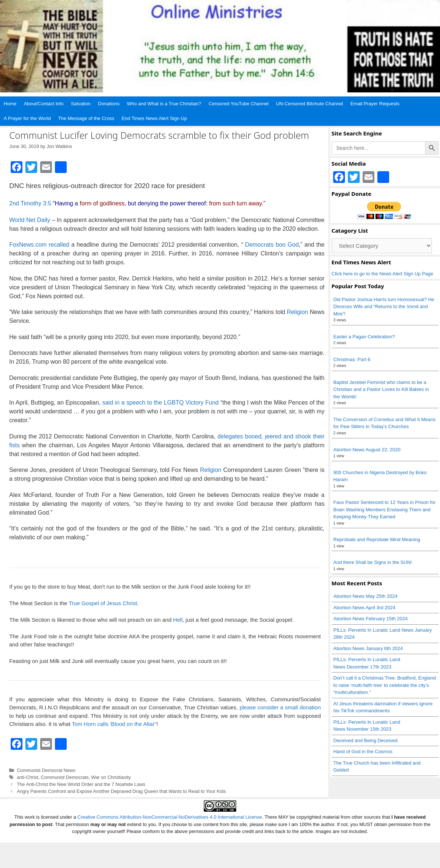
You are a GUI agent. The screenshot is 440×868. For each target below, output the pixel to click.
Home (10, 104)
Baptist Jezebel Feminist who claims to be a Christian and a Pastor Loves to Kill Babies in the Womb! (381, 389)
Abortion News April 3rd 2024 (364, 608)
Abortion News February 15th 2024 (371, 619)
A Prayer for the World (27, 118)
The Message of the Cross (86, 118)
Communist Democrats (65, 777)
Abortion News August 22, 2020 (367, 450)
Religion (297, 312)
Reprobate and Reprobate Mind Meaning (377, 539)
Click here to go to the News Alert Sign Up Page (383, 274)
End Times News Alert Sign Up (154, 118)
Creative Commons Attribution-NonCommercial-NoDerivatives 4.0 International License (170, 817)
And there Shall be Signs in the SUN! (373, 562)
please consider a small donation (280, 707)
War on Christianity (111, 777)
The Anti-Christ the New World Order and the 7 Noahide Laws (81, 784)
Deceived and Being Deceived (366, 740)
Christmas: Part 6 (352, 359)
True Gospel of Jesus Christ (103, 603)
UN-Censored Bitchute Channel (310, 104)
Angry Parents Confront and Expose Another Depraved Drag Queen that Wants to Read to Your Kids (121, 791)
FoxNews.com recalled (39, 245)
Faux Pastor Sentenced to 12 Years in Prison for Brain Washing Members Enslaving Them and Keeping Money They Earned (385, 509)
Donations (109, 104)
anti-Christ (28, 777)
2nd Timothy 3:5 (30, 203)
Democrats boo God (272, 245)
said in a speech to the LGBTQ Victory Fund (161, 403)
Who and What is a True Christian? (164, 104)
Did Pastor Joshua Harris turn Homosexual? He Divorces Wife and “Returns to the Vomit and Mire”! (384, 307)
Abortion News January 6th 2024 (368, 648)
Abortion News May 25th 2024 (366, 596)
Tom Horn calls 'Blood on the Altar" (114, 724)
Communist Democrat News (46, 770)
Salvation (81, 104)
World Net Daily (30, 220)
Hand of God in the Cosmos (363, 751)
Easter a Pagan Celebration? (364, 337)
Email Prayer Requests (375, 104)
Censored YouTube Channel (239, 104)
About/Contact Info (44, 104)
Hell (178, 620)
